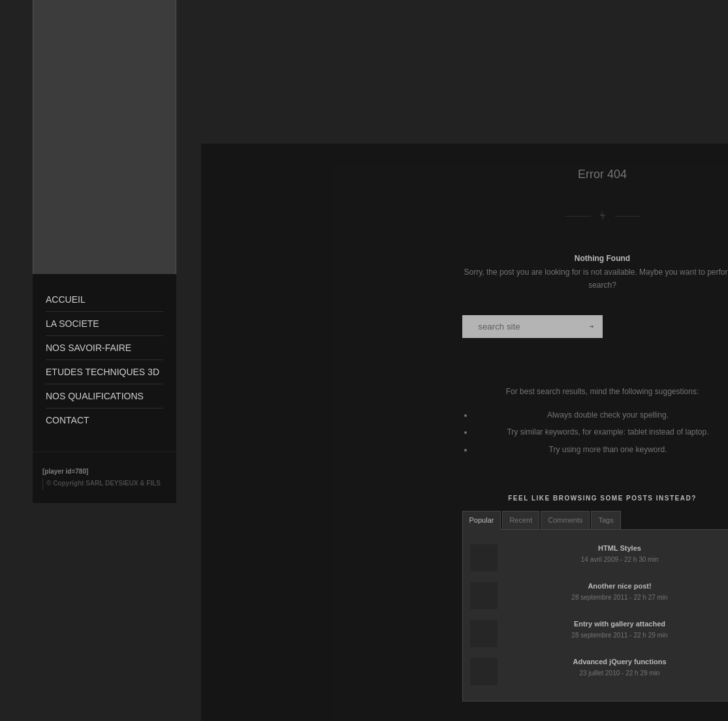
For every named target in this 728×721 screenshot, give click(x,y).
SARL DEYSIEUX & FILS (123, 483)
